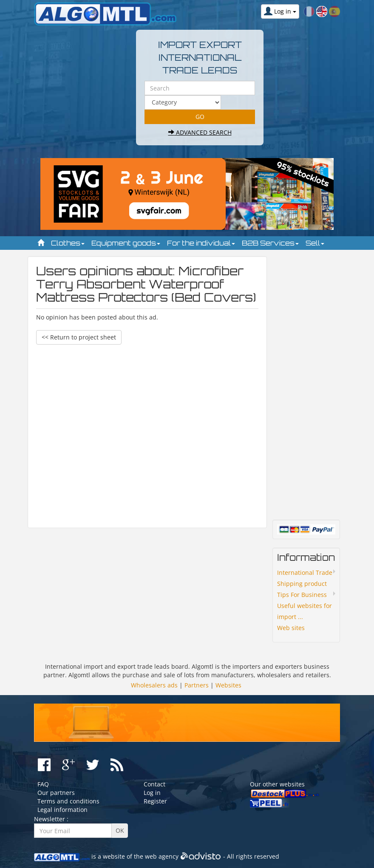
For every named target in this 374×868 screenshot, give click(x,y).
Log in (152, 793)
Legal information (62, 810)
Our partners (56, 793)
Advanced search (200, 132)
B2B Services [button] (270, 243)
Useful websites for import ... (305, 611)
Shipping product (302, 584)
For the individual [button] (201, 243)
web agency (162, 856)
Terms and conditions (68, 801)
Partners (197, 685)
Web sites (291, 628)
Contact (154, 784)
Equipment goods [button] (126, 243)
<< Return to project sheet (79, 337)
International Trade (305, 573)
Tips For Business (302, 595)
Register (155, 801)
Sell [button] (315, 243)
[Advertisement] (147, 432)
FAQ (43, 784)
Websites (228, 685)
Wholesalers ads (154, 685)
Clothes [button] (68, 243)
